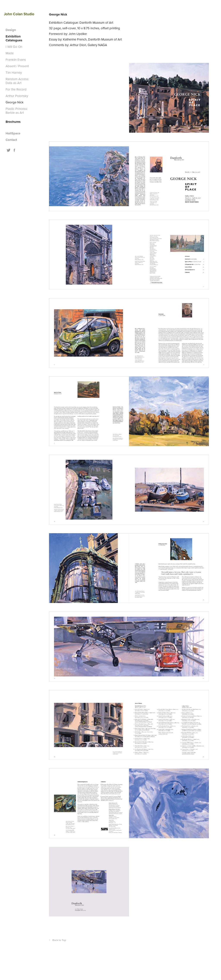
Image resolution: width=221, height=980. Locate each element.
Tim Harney (14, 72)
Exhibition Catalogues (14, 38)
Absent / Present (17, 66)
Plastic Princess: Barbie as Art (17, 111)
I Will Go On (14, 47)
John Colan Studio (19, 14)
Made (10, 53)
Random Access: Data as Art (17, 81)
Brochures (13, 122)
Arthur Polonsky (17, 96)
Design (11, 30)
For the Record (16, 89)
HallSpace (13, 133)
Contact (11, 140)
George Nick (15, 102)
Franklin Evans (16, 60)
